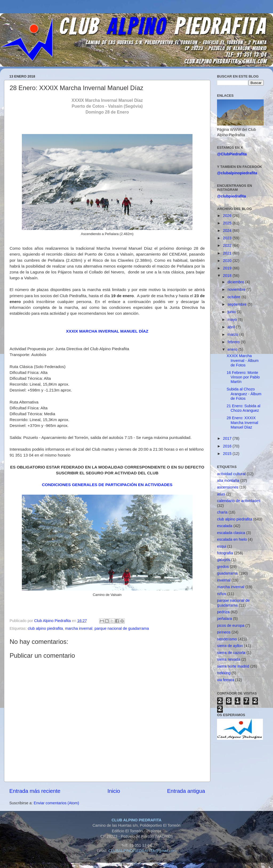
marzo (234, 334)
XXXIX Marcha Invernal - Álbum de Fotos (243, 360)
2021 (228, 253)
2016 (228, 446)
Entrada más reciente (35, 791)
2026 (228, 216)
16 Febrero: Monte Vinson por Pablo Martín (243, 377)
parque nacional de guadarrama (122, 628)
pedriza (223, 612)
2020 (228, 261)
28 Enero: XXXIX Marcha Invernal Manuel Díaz (242, 423)
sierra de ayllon (230, 646)
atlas (221, 494)
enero (233, 349)
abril (232, 327)
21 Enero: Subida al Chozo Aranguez (243, 408)
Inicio (114, 791)
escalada (225, 526)
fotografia (225, 553)
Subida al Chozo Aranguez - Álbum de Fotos (244, 394)
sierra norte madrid (233, 666)
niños (222, 594)
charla (222, 512)
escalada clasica (231, 533)
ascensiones (228, 487)
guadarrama (227, 573)
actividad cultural (231, 474)
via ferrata (226, 680)
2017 (228, 438)
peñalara (224, 619)
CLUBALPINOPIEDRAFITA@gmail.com (142, 851)
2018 (228, 276)
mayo (233, 320)
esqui (222, 546)
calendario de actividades (239, 501)
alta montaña (228, 481)
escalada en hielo (232, 539)
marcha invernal (79, 628)
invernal (224, 580)
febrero (234, 342)
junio (232, 312)
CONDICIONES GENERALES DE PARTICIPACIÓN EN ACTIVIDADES (107, 485)
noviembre (237, 289)
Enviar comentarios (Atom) (56, 803)
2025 (228, 223)
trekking (224, 673)
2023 (228, 238)
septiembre (238, 304)
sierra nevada (229, 659)
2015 (228, 454)
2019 (228, 268)
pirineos (224, 632)
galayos (224, 560)
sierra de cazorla (231, 653)
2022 (228, 245)
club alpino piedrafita (45, 628)
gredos (223, 567)
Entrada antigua (186, 791)
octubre (235, 297)
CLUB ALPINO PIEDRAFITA (136, 820)
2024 (228, 231)
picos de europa (231, 625)
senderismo (227, 639)
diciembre (236, 282)
